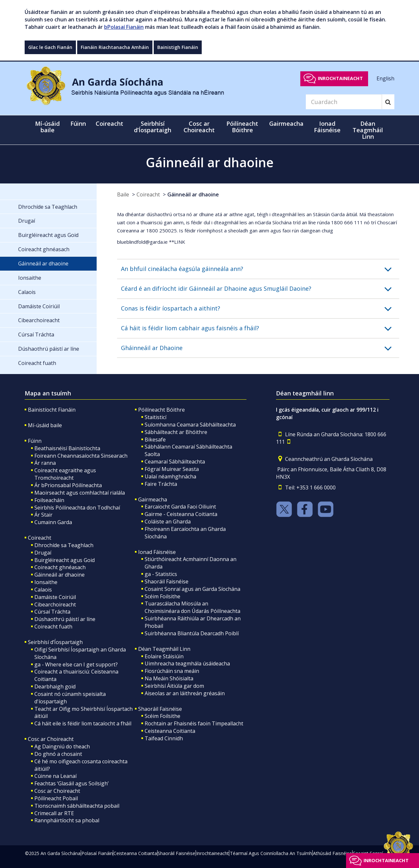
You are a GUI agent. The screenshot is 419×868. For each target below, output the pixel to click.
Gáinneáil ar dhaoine (193, 194)
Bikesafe (155, 440)
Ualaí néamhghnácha (170, 476)
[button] (260, 269)
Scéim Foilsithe (162, 596)
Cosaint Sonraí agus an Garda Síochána (192, 589)
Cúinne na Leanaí (55, 776)
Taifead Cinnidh (164, 738)
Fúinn (35, 441)
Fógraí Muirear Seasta (172, 469)
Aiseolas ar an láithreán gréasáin (185, 693)
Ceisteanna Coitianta (170, 731)
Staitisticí (156, 417)
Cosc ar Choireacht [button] (199, 127)
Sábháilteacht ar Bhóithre (176, 432)
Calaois (43, 590)
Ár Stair (43, 515)
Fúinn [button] (78, 123)
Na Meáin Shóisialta (169, 678)
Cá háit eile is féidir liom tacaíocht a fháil (83, 723)
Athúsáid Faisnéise (332, 853)
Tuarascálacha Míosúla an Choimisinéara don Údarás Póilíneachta (192, 607)
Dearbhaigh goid (55, 686)
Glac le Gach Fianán (50, 47)
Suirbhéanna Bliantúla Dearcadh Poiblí (192, 633)
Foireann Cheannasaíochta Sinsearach (81, 456)
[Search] (344, 102)
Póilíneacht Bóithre (162, 410)
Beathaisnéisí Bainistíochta (67, 448)
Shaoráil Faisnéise (167, 581)
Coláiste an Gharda (168, 522)
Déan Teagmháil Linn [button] (368, 130)
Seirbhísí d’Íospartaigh (55, 642)
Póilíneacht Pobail (56, 798)
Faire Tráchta (161, 484)
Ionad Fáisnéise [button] (327, 127)
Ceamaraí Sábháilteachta (175, 462)
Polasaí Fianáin (97, 853)
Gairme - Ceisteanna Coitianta (181, 514)
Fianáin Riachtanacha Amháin (115, 47)
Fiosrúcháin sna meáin (172, 671)
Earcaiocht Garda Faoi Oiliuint (180, 507)
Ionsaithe (46, 582)
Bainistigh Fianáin (178, 47)
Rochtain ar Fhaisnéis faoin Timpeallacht (194, 723)
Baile (123, 194)
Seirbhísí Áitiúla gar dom (174, 686)
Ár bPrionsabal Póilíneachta (68, 485)
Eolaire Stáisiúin (164, 656)
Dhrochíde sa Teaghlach (64, 545)
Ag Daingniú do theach (62, 746)
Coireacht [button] (109, 123)
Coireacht (148, 194)
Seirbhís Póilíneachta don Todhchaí (77, 508)
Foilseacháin (49, 500)
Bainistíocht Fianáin (52, 410)
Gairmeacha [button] (286, 123)
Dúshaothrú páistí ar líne (65, 619)
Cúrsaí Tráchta (52, 612)
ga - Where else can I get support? (76, 664)
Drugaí (43, 553)
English (385, 78)
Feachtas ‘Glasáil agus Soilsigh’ (72, 783)
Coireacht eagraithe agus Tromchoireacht (65, 474)
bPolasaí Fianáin (124, 27)
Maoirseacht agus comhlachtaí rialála (80, 493)
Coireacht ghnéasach (60, 567)
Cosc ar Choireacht (51, 739)
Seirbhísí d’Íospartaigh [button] (153, 127)
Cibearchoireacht (55, 604)
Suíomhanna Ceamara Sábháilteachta (190, 425)
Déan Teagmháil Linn (164, 649)
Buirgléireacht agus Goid (65, 560)
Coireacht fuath (53, 627)
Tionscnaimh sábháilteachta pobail (77, 806)
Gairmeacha (153, 499)
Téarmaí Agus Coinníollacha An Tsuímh (271, 853)
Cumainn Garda (53, 522)
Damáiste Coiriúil (55, 597)
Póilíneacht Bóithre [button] (242, 127)
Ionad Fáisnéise (157, 552)
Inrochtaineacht (340, 78)
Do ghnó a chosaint (58, 754)
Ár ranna (45, 463)
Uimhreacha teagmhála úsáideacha (187, 663)
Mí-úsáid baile (47, 127)
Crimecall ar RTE (54, 813)
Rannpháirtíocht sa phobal (67, 820)
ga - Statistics (161, 574)
